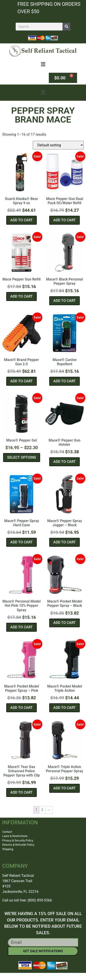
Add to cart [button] (21, 220)
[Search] (66, 27)
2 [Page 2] (42, 810)
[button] (43, 64)
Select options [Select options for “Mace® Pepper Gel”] (22, 457)
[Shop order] (58, 145)
